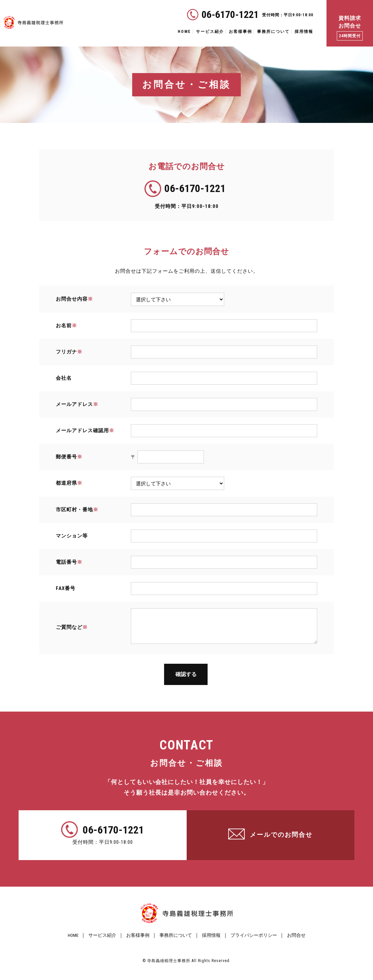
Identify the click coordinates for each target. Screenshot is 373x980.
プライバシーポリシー (257, 943)
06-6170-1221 (230, 14)
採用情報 (304, 32)
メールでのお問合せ (281, 843)
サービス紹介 (210, 32)
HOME (184, 32)
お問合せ (302, 943)
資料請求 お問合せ (350, 28)
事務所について (273, 32)
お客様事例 (240, 32)
